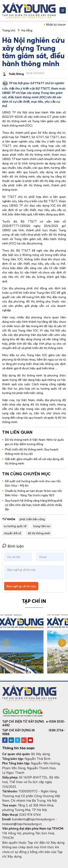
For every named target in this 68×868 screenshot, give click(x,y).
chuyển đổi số (12, 533)
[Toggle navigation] (63, 10)
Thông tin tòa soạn (18, 748)
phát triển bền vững (32, 519)
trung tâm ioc (42, 526)
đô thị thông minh (39, 533)
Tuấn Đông (16, 74)
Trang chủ (9, 30)
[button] (62, 643)
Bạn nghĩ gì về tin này (21, 586)
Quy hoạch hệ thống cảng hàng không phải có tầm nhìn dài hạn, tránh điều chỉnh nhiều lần (34, 505)
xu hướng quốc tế (15, 526)
